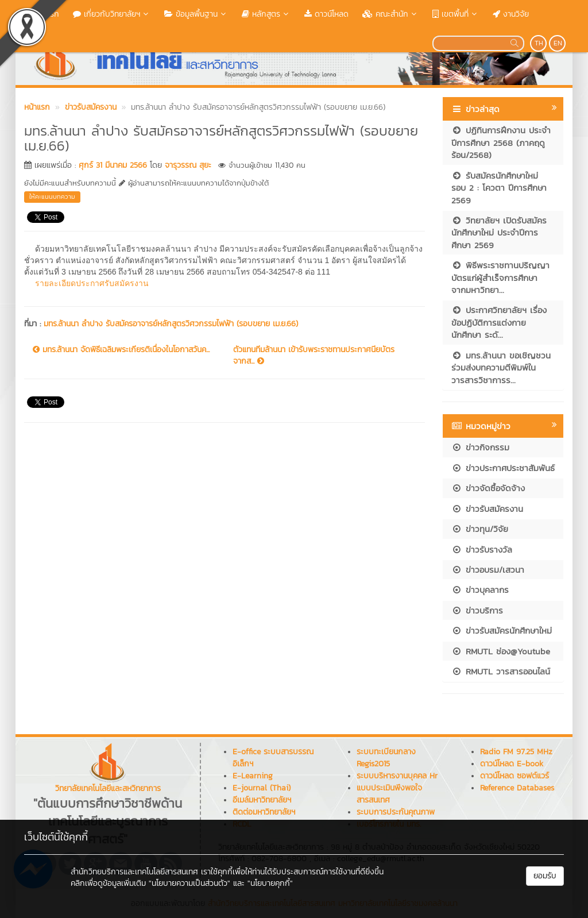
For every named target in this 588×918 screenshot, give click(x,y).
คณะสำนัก (390, 14)
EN (558, 43)
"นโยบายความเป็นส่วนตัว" (189, 883)
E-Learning (253, 776)
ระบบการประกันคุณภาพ (396, 812)
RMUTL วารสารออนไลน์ (501, 671)
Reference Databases (517, 788)
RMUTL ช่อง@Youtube (501, 651)
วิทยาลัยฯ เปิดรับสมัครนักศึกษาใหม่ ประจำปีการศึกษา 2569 (499, 233)
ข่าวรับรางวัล (482, 549)
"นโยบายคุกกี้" (270, 883)
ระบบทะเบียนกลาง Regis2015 (386, 758)
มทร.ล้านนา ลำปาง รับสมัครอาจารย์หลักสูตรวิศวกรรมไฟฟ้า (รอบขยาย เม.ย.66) (171, 324)
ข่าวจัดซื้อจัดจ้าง (488, 488)
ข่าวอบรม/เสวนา (488, 570)
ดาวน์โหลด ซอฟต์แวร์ (514, 776)
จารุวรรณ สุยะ (188, 165)
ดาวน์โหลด (326, 14)
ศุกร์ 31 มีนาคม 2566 (113, 165)
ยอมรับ (545, 876)
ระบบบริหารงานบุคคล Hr (397, 776)
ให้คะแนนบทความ (52, 196)
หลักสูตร (266, 14)
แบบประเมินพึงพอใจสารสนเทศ (389, 794)
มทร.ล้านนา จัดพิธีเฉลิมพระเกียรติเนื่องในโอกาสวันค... (121, 350)
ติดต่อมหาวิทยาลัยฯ (264, 812)
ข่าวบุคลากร (480, 590)
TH (539, 43)
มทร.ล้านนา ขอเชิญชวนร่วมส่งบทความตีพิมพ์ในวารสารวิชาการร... (501, 368)
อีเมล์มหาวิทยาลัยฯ (262, 800)
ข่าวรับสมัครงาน (487, 509)
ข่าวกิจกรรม (480, 447)
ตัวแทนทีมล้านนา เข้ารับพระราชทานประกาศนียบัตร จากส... (314, 356)
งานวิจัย (511, 14)
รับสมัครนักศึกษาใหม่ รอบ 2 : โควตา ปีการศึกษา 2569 (499, 188)
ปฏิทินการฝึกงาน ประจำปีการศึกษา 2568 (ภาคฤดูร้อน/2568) (501, 142)
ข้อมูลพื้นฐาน (196, 14)
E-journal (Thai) (262, 788)
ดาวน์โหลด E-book (512, 764)
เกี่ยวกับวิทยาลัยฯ (112, 14)
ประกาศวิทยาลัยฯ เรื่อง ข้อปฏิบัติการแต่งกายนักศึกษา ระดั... (499, 322)
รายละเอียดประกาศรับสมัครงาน (92, 283)
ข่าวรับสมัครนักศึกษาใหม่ (502, 630)
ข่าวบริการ (477, 610)
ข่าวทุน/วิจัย (480, 529)
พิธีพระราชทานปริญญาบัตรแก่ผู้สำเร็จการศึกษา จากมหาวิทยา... (500, 277)
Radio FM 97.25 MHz (516, 752)
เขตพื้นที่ (456, 14)
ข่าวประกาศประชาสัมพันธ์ (503, 468)
